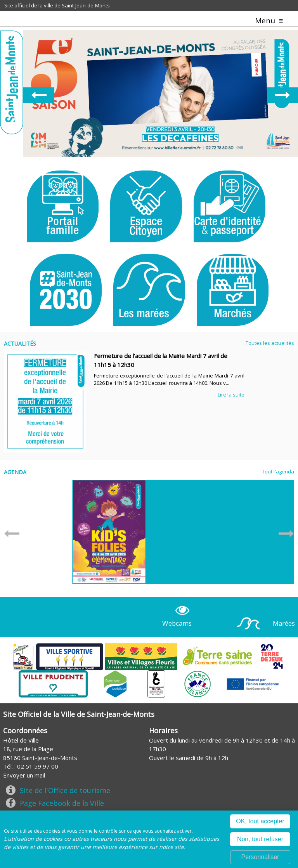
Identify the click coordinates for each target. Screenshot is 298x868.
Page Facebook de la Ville (62, 803)
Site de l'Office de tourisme (65, 790)
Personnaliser (260, 857)
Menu (265, 21)
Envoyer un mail (24, 775)
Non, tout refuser (260, 839)
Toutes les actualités (270, 343)
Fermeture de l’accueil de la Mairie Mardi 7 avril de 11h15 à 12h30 (161, 360)
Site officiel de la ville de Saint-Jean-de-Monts (57, 5)
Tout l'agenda (278, 471)
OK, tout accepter (260, 821)
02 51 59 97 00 (38, 766)
